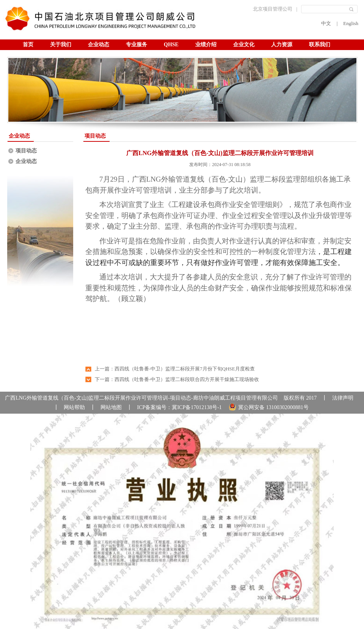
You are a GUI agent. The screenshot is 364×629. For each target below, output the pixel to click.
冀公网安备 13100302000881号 (269, 407)
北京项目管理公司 (273, 9)
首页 (28, 45)
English (351, 23)
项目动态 (26, 151)
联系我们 (320, 45)
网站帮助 (74, 407)
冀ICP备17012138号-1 (197, 407)
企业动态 (99, 45)
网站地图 (111, 407)
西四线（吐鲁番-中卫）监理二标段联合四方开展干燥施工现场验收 (187, 379)
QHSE (171, 45)
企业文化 (244, 45)
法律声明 (343, 398)
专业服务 (136, 45)
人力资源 (282, 45)
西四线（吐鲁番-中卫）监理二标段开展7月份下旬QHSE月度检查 (185, 369)
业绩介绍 (206, 45)
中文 (326, 23)
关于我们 (61, 45)
